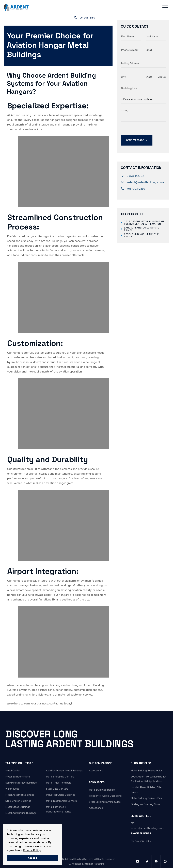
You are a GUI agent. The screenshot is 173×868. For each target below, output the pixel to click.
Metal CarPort (13, 771)
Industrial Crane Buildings (61, 795)
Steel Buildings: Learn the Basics (141, 235)
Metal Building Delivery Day (146, 798)
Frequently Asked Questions (105, 796)
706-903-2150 (87, 18)
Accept (32, 858)
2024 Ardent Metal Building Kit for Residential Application (144, 223)
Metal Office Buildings (18, 807)
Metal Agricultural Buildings (21, 813)
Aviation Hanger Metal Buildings (64, 771)
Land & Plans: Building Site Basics (142, 229)
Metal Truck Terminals (59, 783)
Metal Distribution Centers (61, 801)
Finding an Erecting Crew (145, 804)
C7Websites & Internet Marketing (86, 864)
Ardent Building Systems (80, 859)
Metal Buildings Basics (102, 790)
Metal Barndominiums (18, 777)
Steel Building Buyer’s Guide (105, 802)
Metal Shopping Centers (60, 777)
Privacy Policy (32, 850)
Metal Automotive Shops (20, 795)
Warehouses (12, 789)
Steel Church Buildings (18, 801)
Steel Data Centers (57, 789)
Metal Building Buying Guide (147, 771)
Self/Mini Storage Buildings (21, 783)
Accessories (96, 771)
